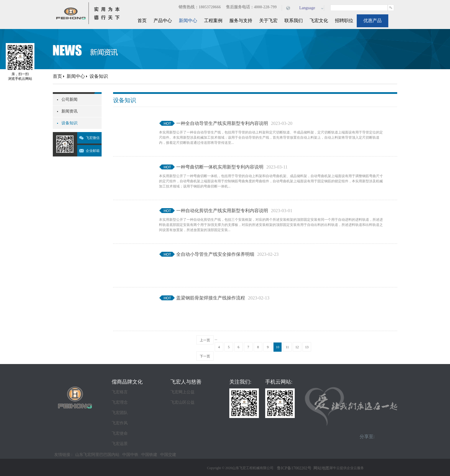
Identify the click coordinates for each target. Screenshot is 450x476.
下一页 (205, 356)
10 (278, 347)
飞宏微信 (93, 138)
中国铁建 (149, 455)
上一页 (205, 340)
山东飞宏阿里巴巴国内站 (97, 455)
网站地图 (320, 468)
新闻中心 (76, 76)
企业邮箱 (93, 151)
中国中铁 (130, 455)
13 (307, 347)
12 (297, 347)
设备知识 (99, 76)
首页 (142, 21)
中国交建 (168, 455)
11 (287, 347)
